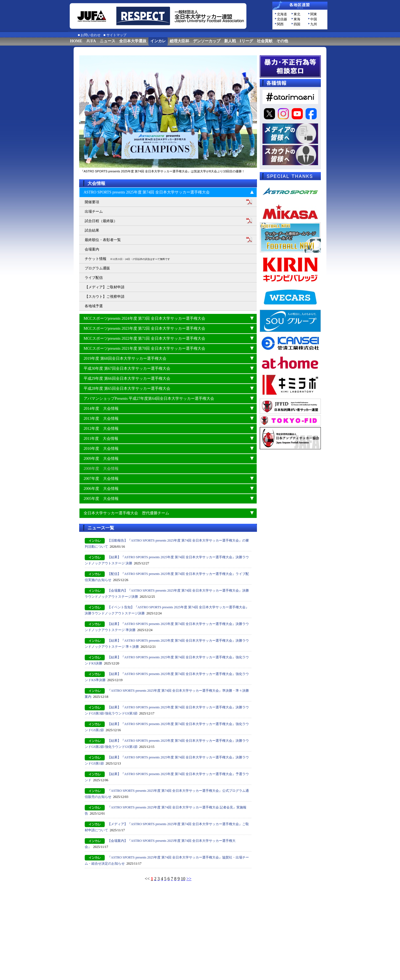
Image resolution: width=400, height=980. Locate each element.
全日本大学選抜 (133, 41)
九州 (314, 24)
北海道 (282, 14)
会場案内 (92, 249)
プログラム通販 (97, 268)
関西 (280, 24)
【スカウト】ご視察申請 (105, 297)
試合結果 (92, 230)
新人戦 (230, 41)
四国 (297, 24)
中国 (314, 19)
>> (189, 879)
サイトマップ (116, 35)
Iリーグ (246, 41)
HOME (76, 41)
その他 (282, 41)
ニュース (107, 41)
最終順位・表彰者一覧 (103, 240)
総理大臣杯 (179, 41)
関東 (314, 14)
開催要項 (92, 202)
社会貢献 (265, 41)
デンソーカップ (207, 41)
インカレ (158, 41)
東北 (297, 14)
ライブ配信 (94, 278)
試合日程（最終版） (101, 221)
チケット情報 (127, 259)
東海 (297, 19)
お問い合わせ (91, 35)
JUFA (91, 41)
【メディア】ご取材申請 (105, 287)
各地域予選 (94, 306)
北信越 (282, 19)
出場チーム (94, 211)
